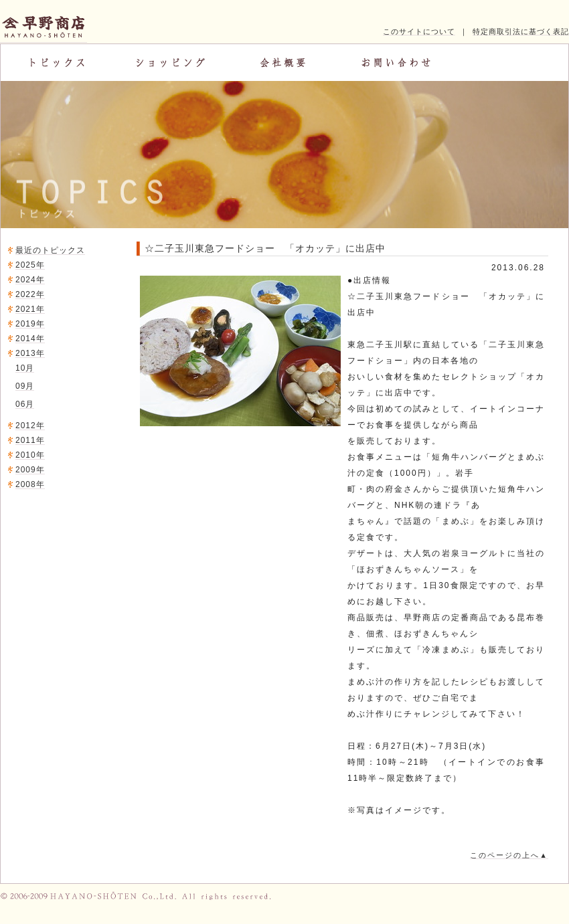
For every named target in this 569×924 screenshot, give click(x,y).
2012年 (30, 426)
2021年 (30, 309)
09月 (25, 386)
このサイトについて (419, 31)
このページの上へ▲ (509, 855)
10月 (25, 368)
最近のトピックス (50, 250)
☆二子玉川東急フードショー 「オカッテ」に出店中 (265, 248)
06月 (25, 404)
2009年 (30, 470)
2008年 (30, 484)
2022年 (30, 294)
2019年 (30, 324)
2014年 (30, 339)
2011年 (30, 440)
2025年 (30, 265)
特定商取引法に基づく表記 (521, 31)
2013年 (30, 353)
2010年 (30, 455)
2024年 (30, 280)
